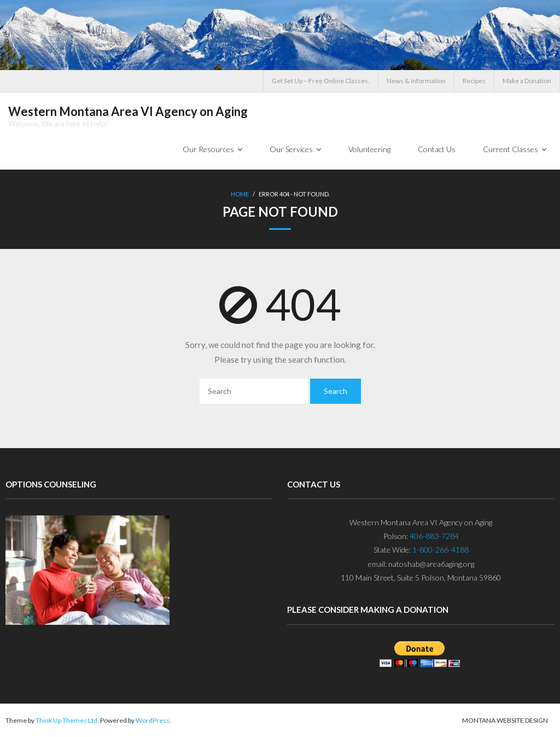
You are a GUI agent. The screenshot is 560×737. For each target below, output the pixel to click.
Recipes (474, 81)
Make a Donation (527, 81)
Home (240, 194)
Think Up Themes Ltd (66, 720)
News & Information (416, 81)
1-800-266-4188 (441, 550)
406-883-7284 (434, 536)
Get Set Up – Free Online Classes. (321, 81)
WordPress (153, 720)
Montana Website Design (505, 720)
